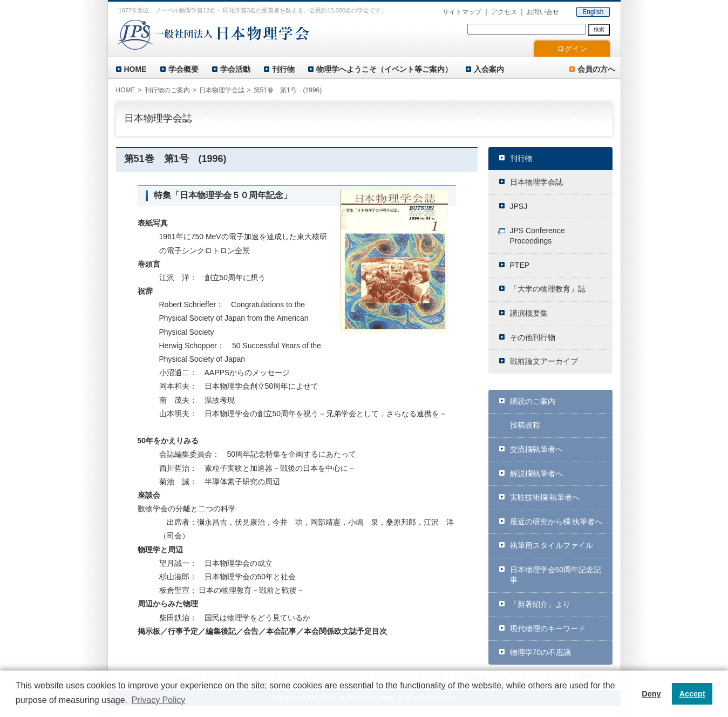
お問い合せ (543, 12)
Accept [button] (692, 694)
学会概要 (183, 69)
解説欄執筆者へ (536, 474)
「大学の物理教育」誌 (548, 289)
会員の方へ (596, 69)
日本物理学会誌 (536, 182)
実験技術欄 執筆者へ (545, 497)
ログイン (572, 49)
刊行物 (283, 69)
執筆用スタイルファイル (552, 545)
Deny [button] (651, 694)
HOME (135, 69)
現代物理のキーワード (548, 628)
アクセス (504, 12)
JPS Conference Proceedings (538, 236)
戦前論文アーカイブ (544, 361)
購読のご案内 (533, 401)
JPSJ (519, 206)
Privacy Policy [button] (159, 700)
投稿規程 (525, 425)
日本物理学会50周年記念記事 (556, 575)
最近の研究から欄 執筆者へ (556, 522)
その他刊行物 (533, 337)
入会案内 (489, 69)
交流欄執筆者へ (536, 449)
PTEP (520, 265)
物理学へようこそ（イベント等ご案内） (384, 69)
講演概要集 (529, 313)
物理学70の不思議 (541, 652)
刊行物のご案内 (167, 90)
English (593, 12)
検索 (599, 29)
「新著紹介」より (540, 604)
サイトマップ (462, 12)
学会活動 (235, 69)
